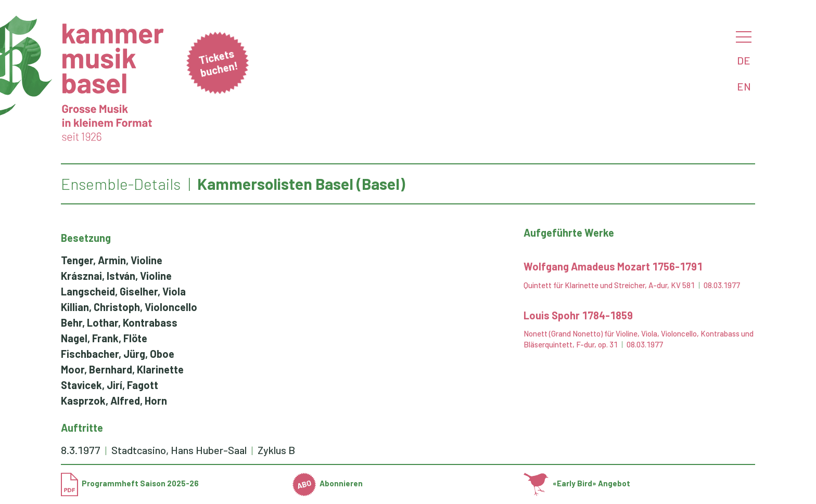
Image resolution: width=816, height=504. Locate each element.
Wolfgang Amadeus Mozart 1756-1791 (613, 266)
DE (744, 60)
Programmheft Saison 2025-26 (130, 483)
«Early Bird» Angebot (577, 483)
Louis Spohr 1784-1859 (578, 315)
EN (744, 86)
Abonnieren (328, 483)
